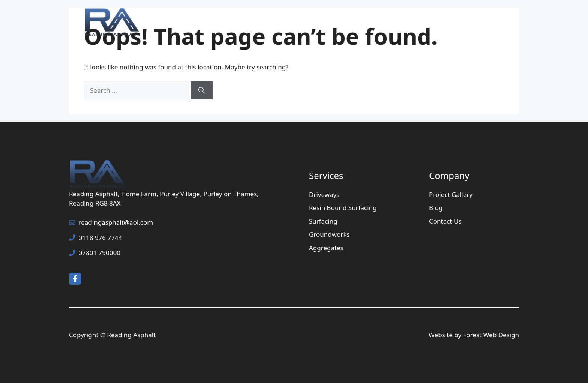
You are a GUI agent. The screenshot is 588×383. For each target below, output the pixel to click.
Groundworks (329, 234)
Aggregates (326, 248)
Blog (436, 208)
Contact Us (477, 23)
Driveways (324, 195)
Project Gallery (417, 23)
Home (310, 23)
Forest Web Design (491, 335)
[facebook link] (75, 279)
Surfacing (323, 221)
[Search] (202, 90)
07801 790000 (100, 253)
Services (360, 23)
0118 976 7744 (100, 238)
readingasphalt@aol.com (116, 222)
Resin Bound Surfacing (343, 208)
